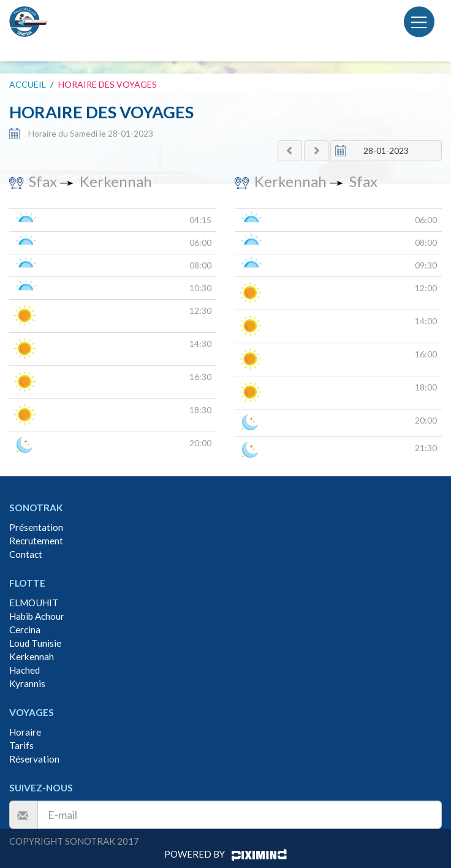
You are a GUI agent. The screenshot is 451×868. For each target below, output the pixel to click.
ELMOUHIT (34, 603)
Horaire (25, 732)
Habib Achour (37, 616)
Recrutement (36, 541)
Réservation (34, 759)
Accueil (28, 84)
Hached (25, 670)
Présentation (36, 527)
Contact (26, 554)
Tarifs (21, 745)
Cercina (25, 630)
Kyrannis (27, 683)
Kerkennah (32, 657)
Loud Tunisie (35, 643)
